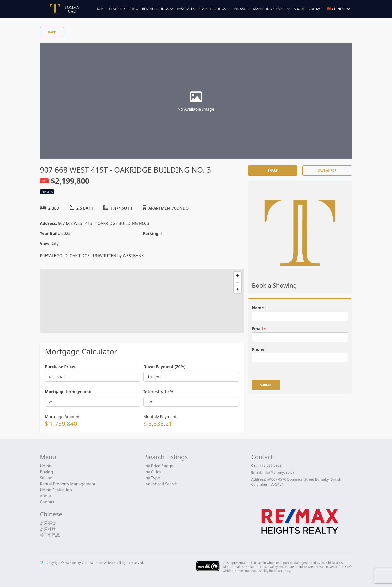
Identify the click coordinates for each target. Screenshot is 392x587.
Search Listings (212, 9)
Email (259, 329)
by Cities (154, 472)
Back (52, 32)
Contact (316, 9)
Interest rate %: (159, 392)
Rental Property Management (68, 484)
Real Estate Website (102, 563)
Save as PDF (327, 171)
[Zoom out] (238, 283)
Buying (46, 472)
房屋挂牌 (48, 529)
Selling (46, 478)
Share (273, 171)
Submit (266, 385)
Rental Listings (155, 9)
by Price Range (160, 466)
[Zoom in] (238, 275)
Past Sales (186, 9)
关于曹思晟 (50, 535)
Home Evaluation (56, 490)
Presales (242, 9)
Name (260, 308)
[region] (142, 301)
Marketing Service (269, 9)
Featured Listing (124, 9)
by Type (153, 478)
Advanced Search (162, 484)
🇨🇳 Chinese (336, 9)
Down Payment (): (165, 367)
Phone (258, 350)
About (299, 9)
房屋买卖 (48, 523)
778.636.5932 (271, 465)
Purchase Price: (60, 367)
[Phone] (300, 358)
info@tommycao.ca (278, 472)
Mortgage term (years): (68, 392)
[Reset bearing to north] (238, 290)
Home (100, 9)
